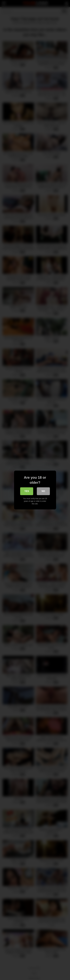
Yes (27, 491)
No (43, 491)
